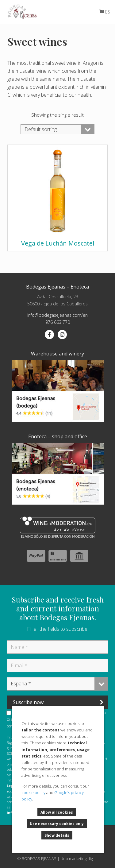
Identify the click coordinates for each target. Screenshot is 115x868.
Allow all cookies (57, 813)
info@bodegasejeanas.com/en (57, 315)
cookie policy (33, 792)
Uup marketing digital (79, 858)
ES (108, 12)
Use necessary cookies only (57, 824)
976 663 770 (58, 322)
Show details (57, 836)
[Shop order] (57, 129)
